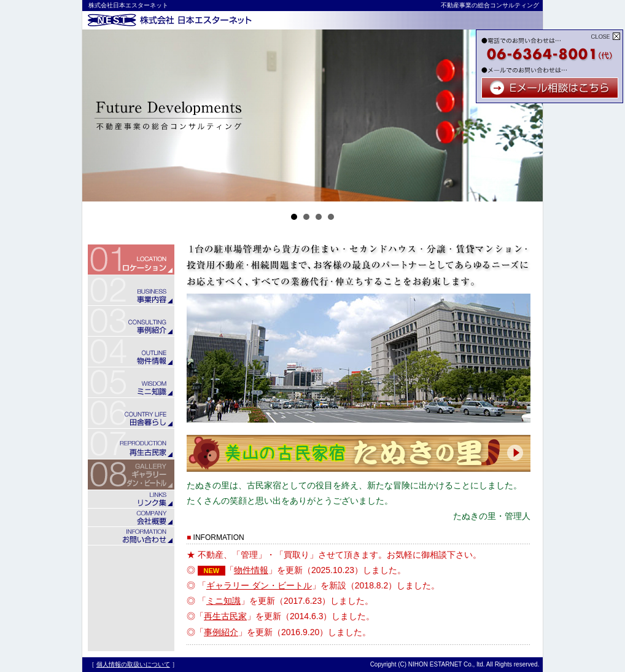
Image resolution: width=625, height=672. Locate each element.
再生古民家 (225, 616)
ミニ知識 (223, 601)
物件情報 (251, 570)
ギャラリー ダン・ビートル (259, 585)
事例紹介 (221, 632)
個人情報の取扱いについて (133, 664)
